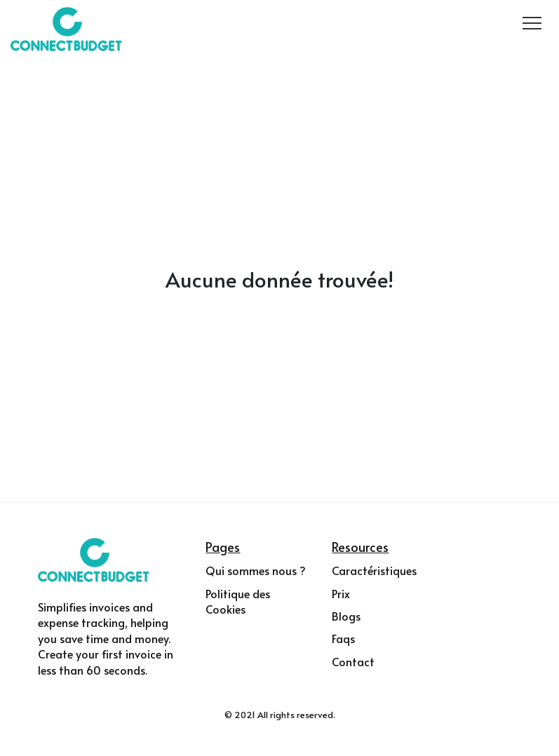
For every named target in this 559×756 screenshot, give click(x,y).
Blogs (346, 616)
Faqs (343, 638)
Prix (341, 593)
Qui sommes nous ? (256, 570)
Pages (223, 547)
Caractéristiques (374, 570)
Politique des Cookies (238, 601)
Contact (353, 661)
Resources (360, 547)
